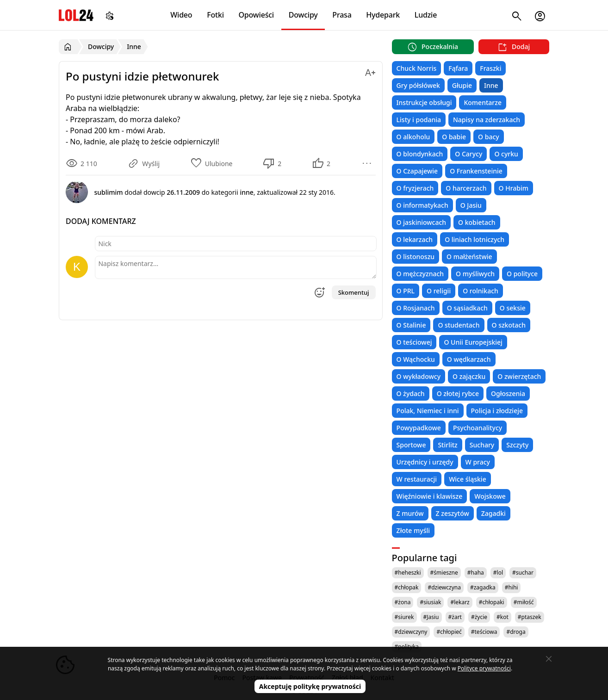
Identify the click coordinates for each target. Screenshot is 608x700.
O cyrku (506, 154)
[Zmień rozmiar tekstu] (370, 71)
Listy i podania (419, 120)
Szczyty (517, 445)
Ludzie (426, 15)
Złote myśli (413, 530)
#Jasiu (431, 617)
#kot (503, 617)
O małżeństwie (469, 257)
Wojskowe (490, 496)
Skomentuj (354, 292)
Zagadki (493, 513)
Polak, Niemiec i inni (428, 411)
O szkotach (509, 325)
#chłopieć (449, 632)
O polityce (522, 274)
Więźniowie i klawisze (430, 496)
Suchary (482, 445)
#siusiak (430, 602)
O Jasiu (471, 205)
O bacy (489, 137)
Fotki (215, 15)
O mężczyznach (420, 274)
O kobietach (477, 222)
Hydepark (383, 15)
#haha (476, 573)
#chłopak (407, 587)
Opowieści (257, 15)
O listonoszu (416, 257)
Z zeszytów (453, 513)
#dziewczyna (444, 587)
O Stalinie (411, 325)
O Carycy (468, 154)
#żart (455, 617)
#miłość (524, 602)
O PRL (406, 291)
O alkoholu (413, 137)
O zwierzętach (519, 376)
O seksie (513, 308)
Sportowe (411, 445)
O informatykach (422, 205)
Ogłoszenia (508, 393)
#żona (403, 602)
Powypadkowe (419, 428)
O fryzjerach (415, 188)
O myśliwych (475, 274)
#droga (516, 632)
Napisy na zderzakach (487, 120)
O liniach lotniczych (475, 239)
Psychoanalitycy (478, 428)
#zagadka (483, 587)
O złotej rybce (458, 393)
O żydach (411, 393)
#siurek (404, 617)
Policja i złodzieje (497, 411)
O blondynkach (420, 154)
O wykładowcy (419, 376)
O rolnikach (481, 291)
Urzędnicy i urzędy (425, 462)
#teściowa (484, 632)
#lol (498, 573)
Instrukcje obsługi (424, 102)
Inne (491, 85)
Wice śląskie (468, 479)
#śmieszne (444, 573)
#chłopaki (492, 602)
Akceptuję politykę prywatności (310, 686)
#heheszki (408, 573)
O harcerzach (466, 188)
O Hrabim (514, 188)
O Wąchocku (416, 359)
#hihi (512, 587)
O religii (439, 291)
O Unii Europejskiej (473, 342)
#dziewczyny (411, 632)
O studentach (459, 325)
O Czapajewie (417, 171)
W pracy (478, 462)
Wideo (181, 15)
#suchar (523, 573)
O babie (454, 137)
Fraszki (490, 68)
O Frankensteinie (476, 171)
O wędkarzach (469, 359)
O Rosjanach (416, 308)
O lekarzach (415, 239)
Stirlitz (447, 445)
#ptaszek (530, 617)
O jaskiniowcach (421, 222)
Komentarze (482, 102)
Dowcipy (303, 15)
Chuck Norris (417, 68)
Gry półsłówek (418, 85)
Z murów (410, 513)
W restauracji (417, 479)
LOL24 (76, 15)
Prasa (342, 15)
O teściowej (414, 342)
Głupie (462, 85)
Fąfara (458, 68)
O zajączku (469, 376)
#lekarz (460, 602)
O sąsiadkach (467, 308)
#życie (479, 617)
